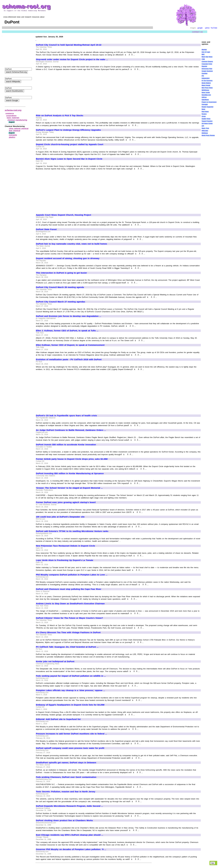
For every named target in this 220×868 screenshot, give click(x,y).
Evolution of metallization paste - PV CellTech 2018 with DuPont (69, 359)
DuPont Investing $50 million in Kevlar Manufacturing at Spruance (70, 473)
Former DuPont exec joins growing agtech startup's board (66, 502)
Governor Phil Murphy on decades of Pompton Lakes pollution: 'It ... (71, 849)
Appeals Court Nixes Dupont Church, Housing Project (63, 215)
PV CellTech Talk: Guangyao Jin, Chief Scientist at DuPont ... (67, 647)
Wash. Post (205, 128)
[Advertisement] (59, 91)
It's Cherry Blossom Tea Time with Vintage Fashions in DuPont (68, 632)
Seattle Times (206, 119)
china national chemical (19, 129)
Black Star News (207, 57)
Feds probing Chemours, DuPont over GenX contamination (66, 777)
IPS (203, 76)
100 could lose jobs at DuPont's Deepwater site (60, 517)
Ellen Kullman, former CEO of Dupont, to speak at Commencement (70, 345)
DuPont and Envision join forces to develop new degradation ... (68, 316)
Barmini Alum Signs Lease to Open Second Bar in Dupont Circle (69, 159)
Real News (205, 112)
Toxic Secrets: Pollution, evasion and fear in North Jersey (66, 792)
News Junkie (206, 93)
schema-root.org (13, 110)
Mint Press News (207, 88)
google (200, 28)
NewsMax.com (206, 95)
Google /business (207, 71)
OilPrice (204, 97)
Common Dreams (207, 62)
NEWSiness (205, 90)
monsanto (13, 135)
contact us (197, 32)
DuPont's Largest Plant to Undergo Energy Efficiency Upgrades (68, 130)
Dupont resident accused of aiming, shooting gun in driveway (68, 258)
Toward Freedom (207, 121)
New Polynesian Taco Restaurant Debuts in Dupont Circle (65, 546)
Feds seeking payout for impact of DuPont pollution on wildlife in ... (71, 676)
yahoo (207, 28)
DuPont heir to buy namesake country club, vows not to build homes (71, 244)
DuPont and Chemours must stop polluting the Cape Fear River (69, 589)
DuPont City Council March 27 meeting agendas (61, 302)
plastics (12, 137)
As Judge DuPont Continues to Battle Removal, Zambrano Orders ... (71, 430)
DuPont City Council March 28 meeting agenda (60, 287)
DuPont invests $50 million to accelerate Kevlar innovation (66, 445)
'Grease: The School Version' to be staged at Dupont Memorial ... (69, 488)
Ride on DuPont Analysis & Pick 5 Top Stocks (60, 116)
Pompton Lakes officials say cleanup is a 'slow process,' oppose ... (70, 690)
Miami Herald (206, 85)
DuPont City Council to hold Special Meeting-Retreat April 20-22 (69, 45)
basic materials (13, 118)
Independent (206, 78)
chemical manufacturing (17, 120)
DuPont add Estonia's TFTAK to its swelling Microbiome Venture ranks (72, 531)
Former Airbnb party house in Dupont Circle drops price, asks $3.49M (72, 459)
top (213, 863)
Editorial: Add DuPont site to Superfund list (58, 719)
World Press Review (208, 136)
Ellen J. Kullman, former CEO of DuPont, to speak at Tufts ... (67, 331)
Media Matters (206, 83)
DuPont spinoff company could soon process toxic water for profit (70, 748)
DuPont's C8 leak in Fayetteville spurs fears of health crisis (66, 416)
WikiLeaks (205, 131)
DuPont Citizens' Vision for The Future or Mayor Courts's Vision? (69, 618)
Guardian (204, 74)
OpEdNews (205, 100)
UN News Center (207, 124)
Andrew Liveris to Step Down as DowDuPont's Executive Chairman (70, 604)
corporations (11, 116)
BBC (203, 54)
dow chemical (15, 131)
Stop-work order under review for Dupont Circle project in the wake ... (72, 59)
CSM (203, 59)
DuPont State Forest (46, 229)
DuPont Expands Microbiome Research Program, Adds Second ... (69, 806)
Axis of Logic (206, 52)
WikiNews (205, 133)
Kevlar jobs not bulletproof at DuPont (55, 661)
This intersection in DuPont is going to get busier (61, 273)
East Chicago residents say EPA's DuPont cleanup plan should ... (70, 835)
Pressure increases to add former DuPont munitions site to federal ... (71, 734)
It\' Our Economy (207, 81)
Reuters (204, 114)
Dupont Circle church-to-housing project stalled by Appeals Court (70, 144)
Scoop (204, 116)
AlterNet (204, 50)
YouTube (214, 28)
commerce (10, 113)
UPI (203, 126)
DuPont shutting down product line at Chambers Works (64, 820)
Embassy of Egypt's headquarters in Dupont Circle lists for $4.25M (70, 705)
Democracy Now (207, 69)
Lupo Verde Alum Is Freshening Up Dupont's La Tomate (65, 560)
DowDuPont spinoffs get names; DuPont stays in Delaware (66, 763)
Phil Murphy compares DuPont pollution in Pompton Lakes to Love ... (72, 575)
